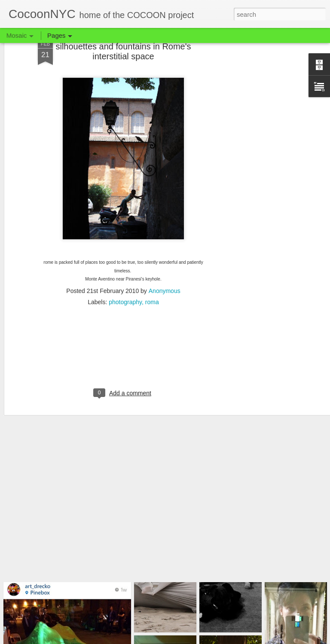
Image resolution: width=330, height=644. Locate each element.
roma (152, 265)
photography (125, 265)
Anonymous (165, 253)
